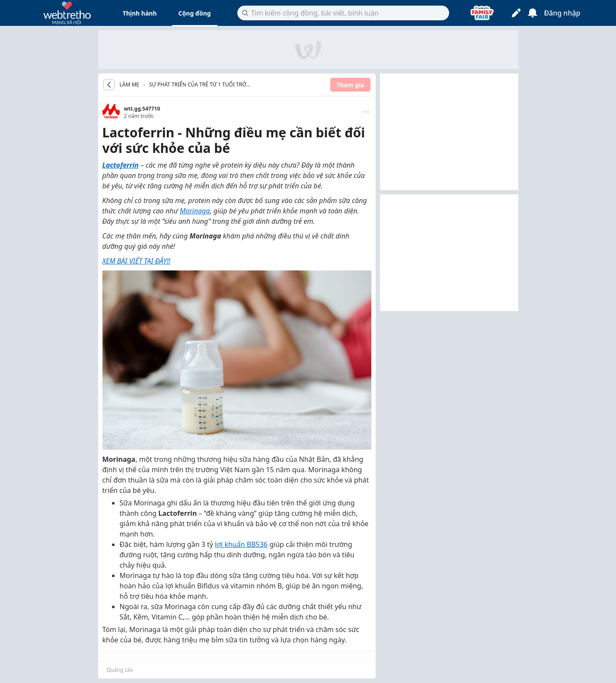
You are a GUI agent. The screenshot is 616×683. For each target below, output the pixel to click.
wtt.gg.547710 (142, 109)
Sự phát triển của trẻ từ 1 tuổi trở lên (198, 85)
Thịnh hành (140, 13)
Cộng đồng (195, 13)
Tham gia (350, 85)
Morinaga (195, 211)
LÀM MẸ (130, 85)
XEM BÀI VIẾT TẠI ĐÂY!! (137, 261)
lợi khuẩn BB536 (241, 544)
